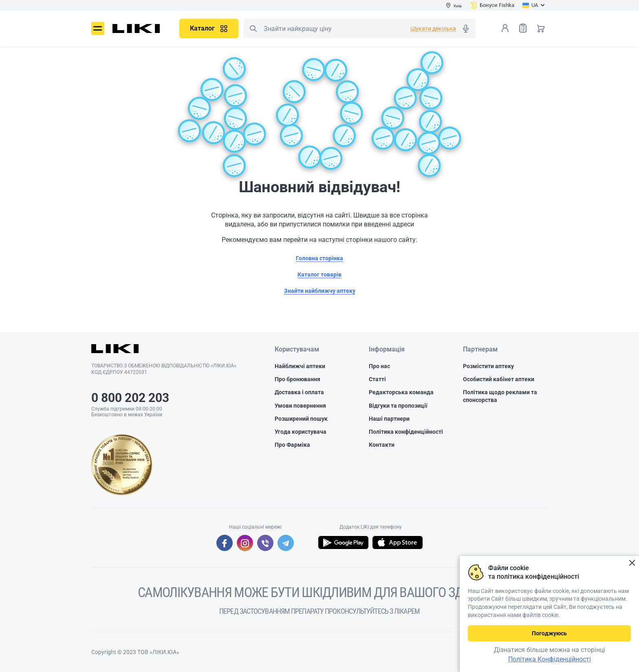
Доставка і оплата (299, 392)
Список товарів (523, 28)
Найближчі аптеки (300, 366)
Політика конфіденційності (406, 432)
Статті (377, 379)
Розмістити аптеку (488, 366)
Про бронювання (297, 379)
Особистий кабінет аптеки (499, 379)
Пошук (253, 29)
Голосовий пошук (466, 29)
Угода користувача (301, 432)
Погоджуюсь (549, 633)
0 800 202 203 (130, 398)
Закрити (632, 563)
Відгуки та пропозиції (398, 406)
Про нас (379, 366)
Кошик (541, 28)
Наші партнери (389, 419)
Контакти (382, 445)
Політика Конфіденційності (550, 659)
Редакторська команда (401, 392)
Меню (98, 29)
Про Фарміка (292, 445)
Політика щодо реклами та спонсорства (500, 396)
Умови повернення (300, 406)
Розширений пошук (301, 419)
